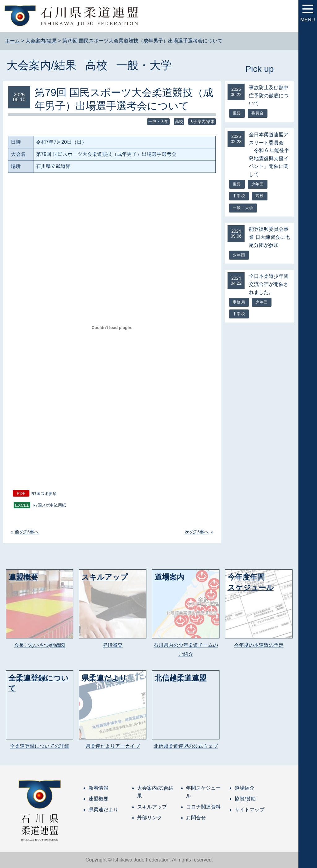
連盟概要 (98, 799)
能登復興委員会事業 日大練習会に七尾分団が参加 (269, 237)
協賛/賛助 (245, 799)
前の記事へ (27, 532)
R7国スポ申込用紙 (49, 505)
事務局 (239, 302)
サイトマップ (250, 810)
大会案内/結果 (41, 65)
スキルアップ (152, 807)
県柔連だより (103, 810)
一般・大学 (144, 65)
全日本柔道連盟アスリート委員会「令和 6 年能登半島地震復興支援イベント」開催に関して (269, 154)
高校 (96, 65)
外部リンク (150, 818)
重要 (237, 113)
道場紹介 (245, 788)
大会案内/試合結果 (155, 792)
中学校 (239, 196)
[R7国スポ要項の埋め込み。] (112, 328)
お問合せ (196, 818)
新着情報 (98, 788)
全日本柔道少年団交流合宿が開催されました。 (269, 284)
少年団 (258, 184)
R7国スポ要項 (44, 494)
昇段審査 (113, 645)
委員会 (258, 113)
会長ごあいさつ (32, 645)
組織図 (58, 645)
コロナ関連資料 (203, 807)
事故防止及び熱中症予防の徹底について (269, 95)
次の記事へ (197, 532)
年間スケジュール (203, 792)
